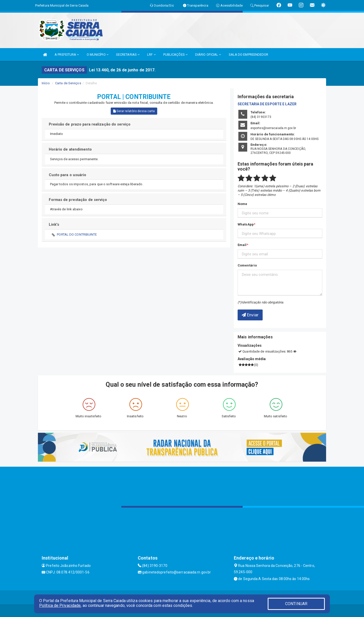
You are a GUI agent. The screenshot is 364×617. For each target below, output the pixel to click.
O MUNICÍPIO (98, 55)
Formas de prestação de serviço (78, 200)
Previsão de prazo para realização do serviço (90, 124)
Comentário (247, 265)
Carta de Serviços (68, 83)
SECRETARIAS (128, 55)
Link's (54, 224)
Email (242, 245)
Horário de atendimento (70, 149)
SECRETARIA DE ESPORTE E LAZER (267, 104)
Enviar (250, 315)
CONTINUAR (296, 604)
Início (46, 83)
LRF (151, 55)
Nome (242, 204)
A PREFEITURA (67, 55)
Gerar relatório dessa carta (134, 111)
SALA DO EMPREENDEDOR (249, 55)
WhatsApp (246, 224)
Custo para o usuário (68, 175)
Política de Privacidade (60, 605)
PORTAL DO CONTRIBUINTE (77, 234)
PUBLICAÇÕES (175, 55)
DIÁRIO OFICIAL (208, 55)
